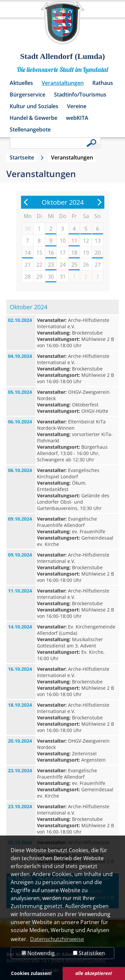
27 (98, 265)
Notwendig (38, 953)
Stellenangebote (30, 129)
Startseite (22, 157)
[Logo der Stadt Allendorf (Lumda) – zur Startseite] (62, 26)
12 (86, 241)
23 (51, 265)
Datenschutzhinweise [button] (57, 939)
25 (74, 265)
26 (86, 265)
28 (28, 277)
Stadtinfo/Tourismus (80, 95)
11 (74, 241)
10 (63, 241)
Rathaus (103, 83)
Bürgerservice (27, 95)
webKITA (77, 118)
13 (98, 241)
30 (51, 277)
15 (39, 253)
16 (51, 253)
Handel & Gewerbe (33, 118)
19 (86, 253)
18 (74, 253)
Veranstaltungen (63, 83)
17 (63, 253)
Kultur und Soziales (34, 106)
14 (28, 253)
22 (39, 265)
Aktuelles (21, 83)
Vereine (77, 106)
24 (63, 265)
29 (39, 277)
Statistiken (89, 953)
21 (28, 265)
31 (63, 277)
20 (98, 253)
